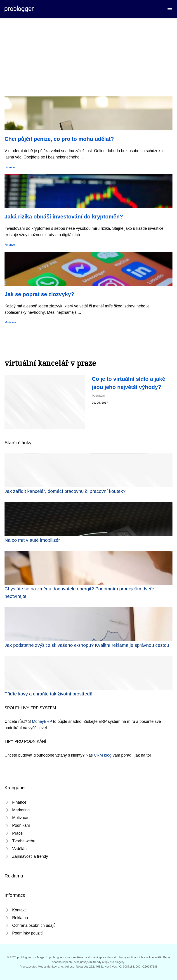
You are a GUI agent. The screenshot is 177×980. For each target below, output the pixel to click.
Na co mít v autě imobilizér (32, 540)
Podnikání (98, 396)
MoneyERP (42, 721)
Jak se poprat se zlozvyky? (39, 294)
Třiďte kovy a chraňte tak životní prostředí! (48, 694)
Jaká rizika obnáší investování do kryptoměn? (64, 217)
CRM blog (103, 755)
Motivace (10, 322)
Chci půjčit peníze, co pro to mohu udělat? (59, 139)
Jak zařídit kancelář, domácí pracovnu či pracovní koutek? (65, 491)
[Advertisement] (88, 52)
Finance (10, 167)
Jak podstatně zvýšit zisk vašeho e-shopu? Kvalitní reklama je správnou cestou (87, 645)
